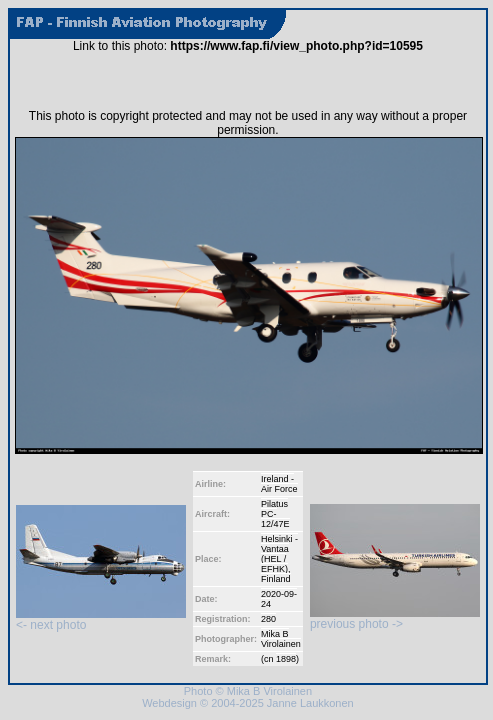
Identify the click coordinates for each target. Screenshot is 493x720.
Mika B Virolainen (281, 639)
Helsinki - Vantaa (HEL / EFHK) (279, 554)
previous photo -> (395, 618)
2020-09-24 (279, 599)
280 (268, 619)
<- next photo (101, 619)
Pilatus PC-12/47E (275, 514)
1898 (286, 659)
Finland (276, 579)
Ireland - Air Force (279, 484)
